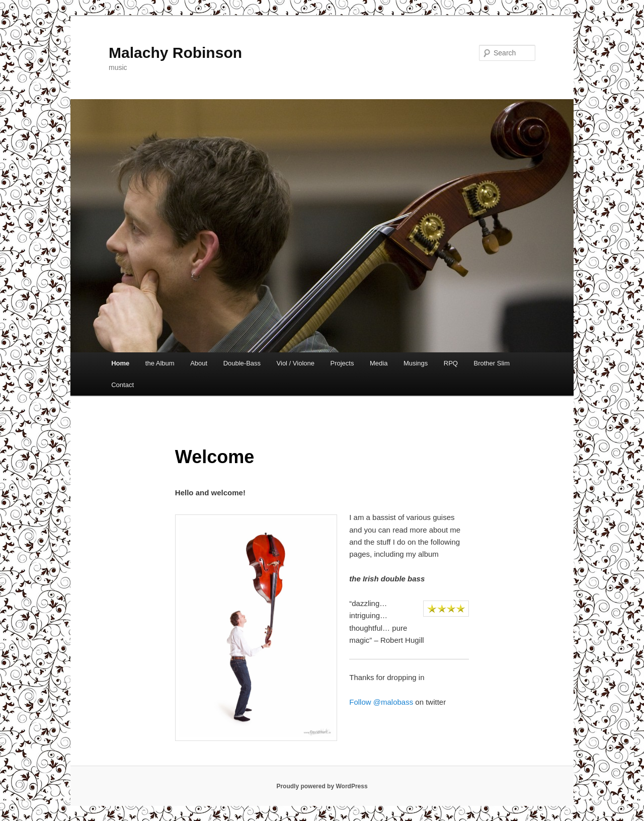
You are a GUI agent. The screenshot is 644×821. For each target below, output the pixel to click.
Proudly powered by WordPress (322, 786)
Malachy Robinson (175, 53)
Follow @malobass (381, 702)
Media (379, 363)
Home (120, 363)
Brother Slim (492, 363)
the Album (160, 363)
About (199, 363)
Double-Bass (242, 363)
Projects (342, 363)
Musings (416, 363)
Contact (123, 385)
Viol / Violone (296, 363)
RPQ (451, 363)
